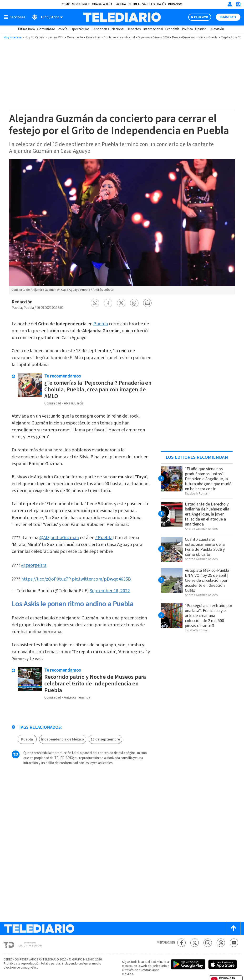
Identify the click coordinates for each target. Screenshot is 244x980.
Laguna (120, 4)
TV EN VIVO (201, 17)
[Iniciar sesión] (230, 4)
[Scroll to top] (233, 928)
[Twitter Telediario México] (195, 943)
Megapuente (75, 37)
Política (187, 29)
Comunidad (46, 29)
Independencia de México (63, 739)
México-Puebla (208, 37)
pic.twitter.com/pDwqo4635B (101, 579)
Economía (172, 29)
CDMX (66, 4)
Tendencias (101, 29)
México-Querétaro (184, 37)
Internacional (153, 29)
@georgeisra (34, 565)
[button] (95, 303)
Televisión (216, 29)
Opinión (201, 29)
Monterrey (81, 4)
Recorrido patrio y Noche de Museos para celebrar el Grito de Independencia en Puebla (95, 684)
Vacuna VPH (56, 37)
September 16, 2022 (110, 591)
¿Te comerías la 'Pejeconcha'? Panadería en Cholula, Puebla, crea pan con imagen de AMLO (98, 390)
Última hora (26, 29)
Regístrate (228, 17)
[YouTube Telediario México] (234, 943)
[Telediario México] (122, 17)
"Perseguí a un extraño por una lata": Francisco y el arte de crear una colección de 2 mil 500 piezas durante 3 (209, 616)
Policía (62, 29)
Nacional (118, 29)
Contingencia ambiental (119, 37)
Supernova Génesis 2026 (153, 37)
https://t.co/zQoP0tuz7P (46, 579)
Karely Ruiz (93, 37)
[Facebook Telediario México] (181, 943)
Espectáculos (80, 29)
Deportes (134, 29)
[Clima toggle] (46, 17)
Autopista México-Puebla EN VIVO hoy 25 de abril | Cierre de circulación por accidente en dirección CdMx (207, 580)
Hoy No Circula (35, 37)
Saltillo (148, 4)
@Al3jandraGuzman (59, 538)
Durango (175, 4)
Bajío (162, 4)
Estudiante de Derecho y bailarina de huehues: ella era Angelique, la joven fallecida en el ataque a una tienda (207, 514)
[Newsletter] (238, 5)
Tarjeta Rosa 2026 (232, 37)
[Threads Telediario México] (221, 943)
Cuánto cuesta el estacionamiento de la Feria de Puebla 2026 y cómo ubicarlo (205, 547)
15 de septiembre (105, 739)
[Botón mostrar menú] (15, 17)
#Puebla (104, 538)
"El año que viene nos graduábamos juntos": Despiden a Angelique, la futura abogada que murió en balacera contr (208, 479)
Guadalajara (102, 4)
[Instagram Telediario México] (208, 943)
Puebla (134, 4)
